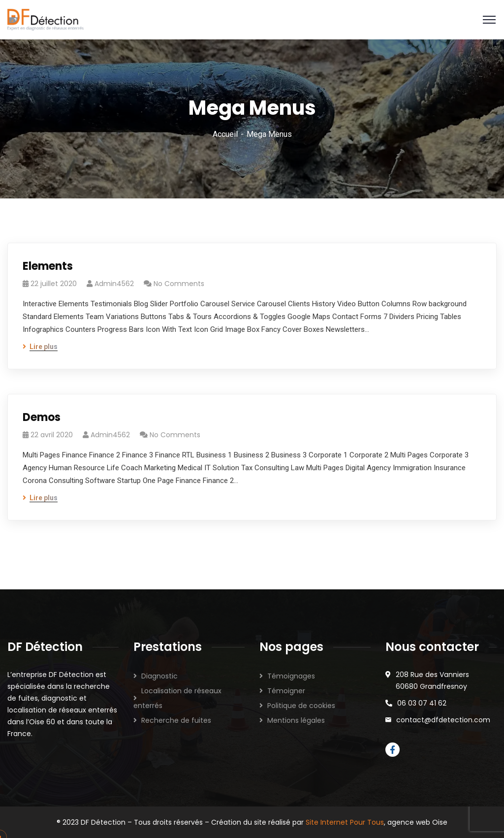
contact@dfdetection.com (443, 720)
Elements (48, 266)
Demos (42, 417)
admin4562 (114, 284)
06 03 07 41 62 (422, 703)
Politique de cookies (301, 706)
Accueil (225, 134)
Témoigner (286, 691)
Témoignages (291, 676)
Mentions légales (296, 720)
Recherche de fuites (176, 720)
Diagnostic (159, 676)
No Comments (179, 284)
